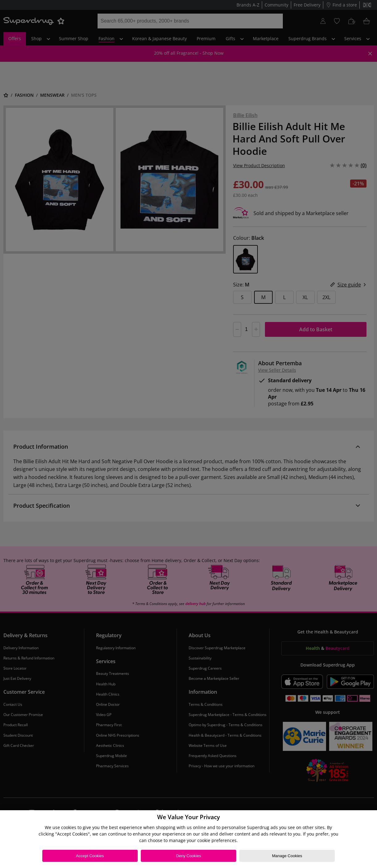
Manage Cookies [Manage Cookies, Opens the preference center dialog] (287, 856)
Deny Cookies (188, 856)
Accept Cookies (90, 856)
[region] (188, 839)
